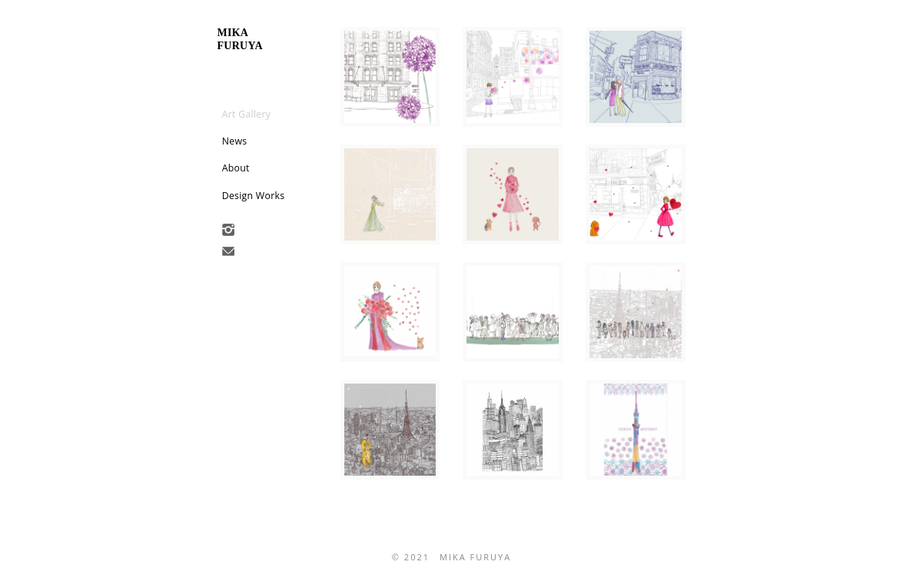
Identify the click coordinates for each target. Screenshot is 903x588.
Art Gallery (247, 114)
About (236, 168)
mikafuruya (240, 39)
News (235, 141)
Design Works (254, 196)
